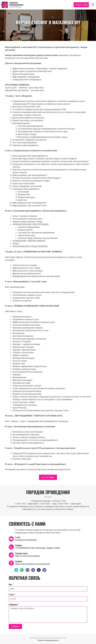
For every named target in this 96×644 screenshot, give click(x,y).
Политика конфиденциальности (48, 640)
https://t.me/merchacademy (27, 556)
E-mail (11, 594)
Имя (11, 584)
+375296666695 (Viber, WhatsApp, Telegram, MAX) (38, 548)
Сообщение (13, 604)
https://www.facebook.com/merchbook (32, 564)
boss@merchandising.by (26, 540)
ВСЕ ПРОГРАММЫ (48, 477)
